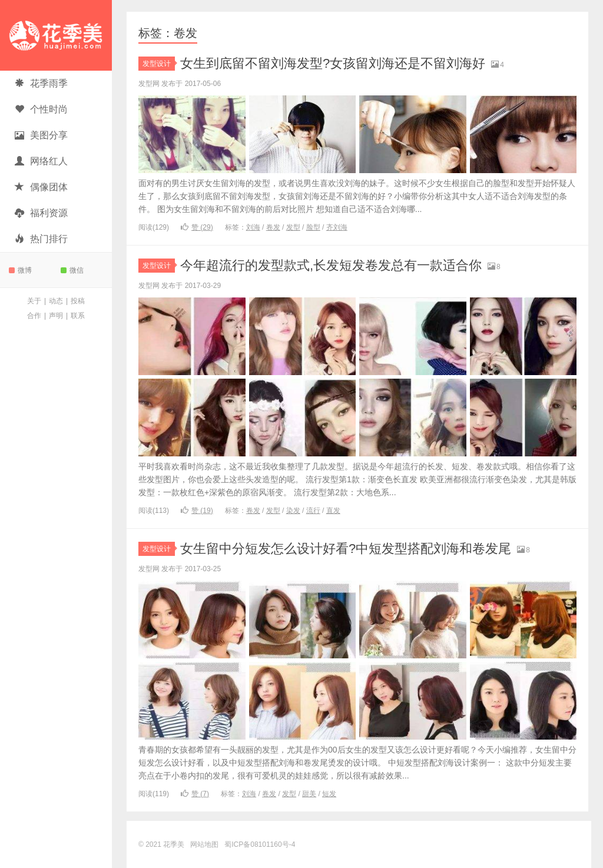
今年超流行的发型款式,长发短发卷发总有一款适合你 (331, 265)
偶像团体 (41, 187)
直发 (333, 511)
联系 (78, 316)
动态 (56, 301)
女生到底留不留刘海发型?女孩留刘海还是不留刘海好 (333, 63)
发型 (293, 227)
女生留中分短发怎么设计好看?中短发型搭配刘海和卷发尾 (346, 549)
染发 (293, 511)
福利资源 (41, 213)
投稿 (78, 301)
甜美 (309, 794)
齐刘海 (337, 227)
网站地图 (204, 844)
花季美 (56, 35)
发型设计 (159, 64)
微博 (20, 270)
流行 (313, 511)
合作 (34, 316)
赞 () (197, 227)
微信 (72, 270)
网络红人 (41, 161)
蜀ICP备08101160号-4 (260, 844)
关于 (34, 301)
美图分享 (41, 135)
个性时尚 (41, 109)
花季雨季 (41, 83)
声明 (56, 316)
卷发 (273, 227)
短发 (329, 794)
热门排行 (41, 239)
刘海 (253, 227)
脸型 (313, 227)
